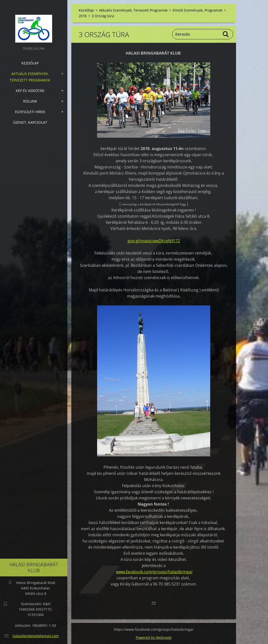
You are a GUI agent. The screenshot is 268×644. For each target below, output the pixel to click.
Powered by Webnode (154, 637)
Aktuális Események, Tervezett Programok (30, 77)
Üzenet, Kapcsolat (30, 122)
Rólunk (30, 101)
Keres (226, 34)
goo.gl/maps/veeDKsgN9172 (154, 241)
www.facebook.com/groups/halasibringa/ (154, 572)
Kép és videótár (30, 91)
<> (154, 602)
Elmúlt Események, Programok (197, 10)
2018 (83, 16)
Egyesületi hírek (30, 112)
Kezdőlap (30, 63)
